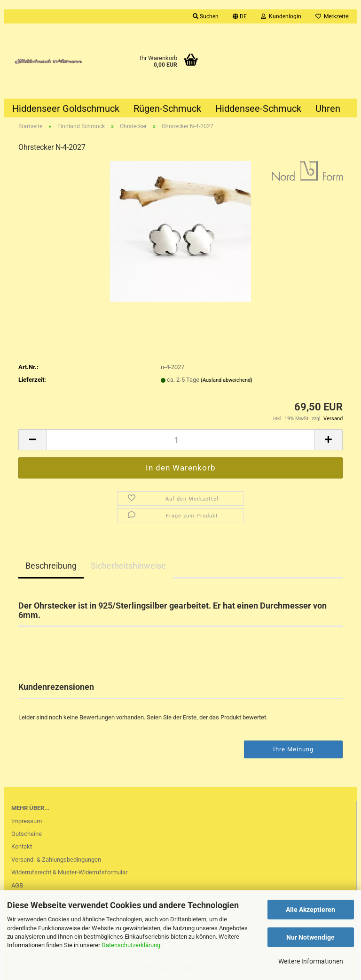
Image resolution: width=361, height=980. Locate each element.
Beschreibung (51, 566)
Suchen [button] (206, 16)
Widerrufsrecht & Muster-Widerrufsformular (69, 872)
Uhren (328, 108)
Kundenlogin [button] (281, 16)
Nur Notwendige (310, 937)
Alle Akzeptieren (310, 910)
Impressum (27, 821)
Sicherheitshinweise (128, 566)
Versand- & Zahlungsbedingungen (56, 860)
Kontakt (22, 846)
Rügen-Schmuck (167, 108)
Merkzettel (333, 16)
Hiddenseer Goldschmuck (66, 108)
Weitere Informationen (311, 961)
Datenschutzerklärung (131, 945)
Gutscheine (27, 834)
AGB (17, 885)
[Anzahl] (180, 440)
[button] (240, 16)
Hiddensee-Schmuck (258, 108)
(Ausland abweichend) (227, 380)
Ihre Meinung (293, 749)
